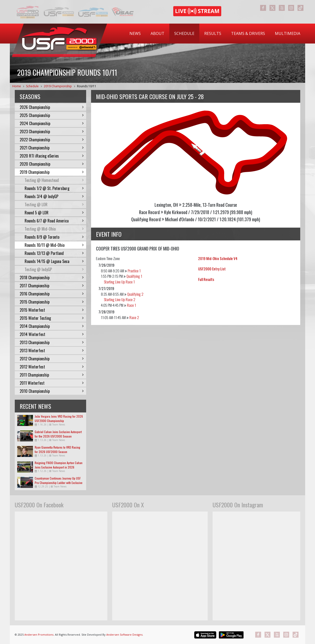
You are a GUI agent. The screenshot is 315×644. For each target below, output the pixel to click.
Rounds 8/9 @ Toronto (54, 237)
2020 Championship (52, 164)
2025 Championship (52, 115)
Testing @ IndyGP (54, 269)
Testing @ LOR (54, 205)
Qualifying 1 (134, 276)
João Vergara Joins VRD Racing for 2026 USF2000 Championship (59, 418)
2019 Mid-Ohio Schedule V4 (218, 258)
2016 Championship (52, 294)
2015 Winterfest (52, 310)
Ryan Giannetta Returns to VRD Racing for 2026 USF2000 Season (57, 449)
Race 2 (134, 317)
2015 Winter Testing (52, 318)
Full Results (206, 279)
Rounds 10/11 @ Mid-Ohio (54, 245)
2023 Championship (52, 132)
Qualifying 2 (135, 294)
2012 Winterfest (52, 367)
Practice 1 (134, 271)
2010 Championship (52, 391)
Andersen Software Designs (124, 635)
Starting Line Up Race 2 (120, 299)
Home (17, 86)
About (157, 33)
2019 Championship (58, 86)
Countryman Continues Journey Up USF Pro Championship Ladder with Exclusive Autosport (59, 483)
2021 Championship (52, 148)
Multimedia (288, 33)
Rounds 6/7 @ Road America (54, 221)
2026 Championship (52, 107)
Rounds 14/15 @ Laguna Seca (54, 261)
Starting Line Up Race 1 (119, 282)
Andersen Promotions (39, 635)
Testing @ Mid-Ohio (54, 229)
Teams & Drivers (248, 33)
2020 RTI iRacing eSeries (52, 156)
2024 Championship (52, 123)
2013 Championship (52, 342)
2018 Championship (52, 278)
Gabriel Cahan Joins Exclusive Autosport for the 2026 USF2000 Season (58, 434)
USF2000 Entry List (212, 269)
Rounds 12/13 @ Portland (54, 253)
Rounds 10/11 (87, 86)
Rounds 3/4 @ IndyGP (54, 196)
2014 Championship (52, 326)
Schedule (184, 33)
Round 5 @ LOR (54, 213)
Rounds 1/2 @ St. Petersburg (54, 188)
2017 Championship (52, 286)
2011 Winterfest (52, 383)
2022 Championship (52, 140)
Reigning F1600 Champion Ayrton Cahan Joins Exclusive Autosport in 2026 (59, 465)
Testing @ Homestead (54, 180)
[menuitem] (135, 34)
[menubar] (215, 34)
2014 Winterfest (52, 334)
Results (213, 33)
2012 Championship (52, 359)
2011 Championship (52, 375)
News (135, 33)
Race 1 (132, 305)
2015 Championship (52, 302)
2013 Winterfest (52, 351)
